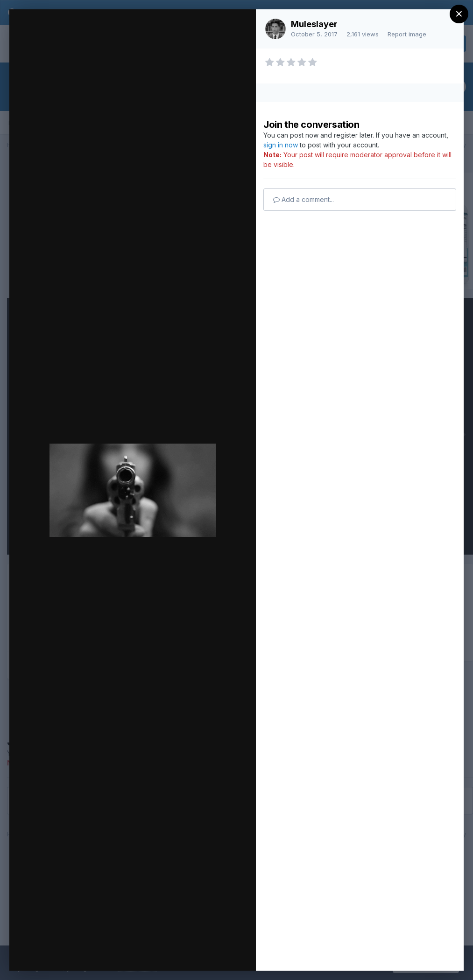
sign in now (281, 145)
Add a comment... (304, 199)
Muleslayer (314, 24)
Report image (407, 34)
